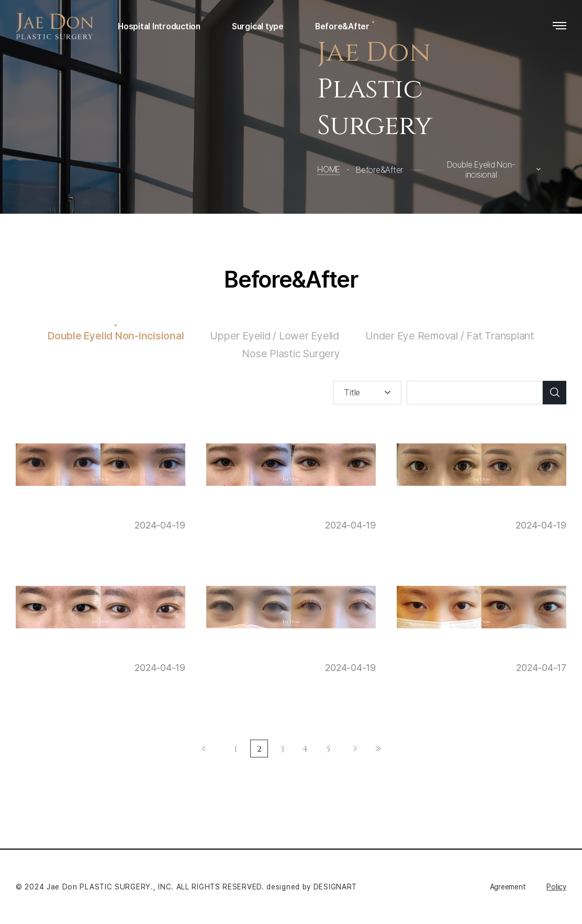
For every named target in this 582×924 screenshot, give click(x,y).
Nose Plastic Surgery (291, 354)
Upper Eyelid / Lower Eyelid (275, 336)
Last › (378, 749)
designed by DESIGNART (312, 887)
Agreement (508, 887)
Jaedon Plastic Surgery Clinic (56, 26)
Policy (556, 887)
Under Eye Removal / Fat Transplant (450, 336)
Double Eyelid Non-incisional (116, 336)
